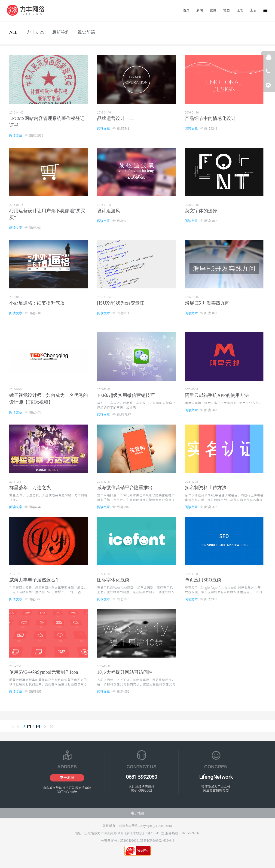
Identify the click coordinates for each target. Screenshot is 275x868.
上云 (253, 10)
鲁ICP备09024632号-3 (159, 841)
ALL (13, 32)
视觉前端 (86, 32)
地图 (226, 10)
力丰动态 (35, 32)
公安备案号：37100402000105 (122, 841)
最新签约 (61, 32)
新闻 (200, 10)
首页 (186, 10)
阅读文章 (16, 136)
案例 (213, 10)
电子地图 (67, 778)
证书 (240, 10)
